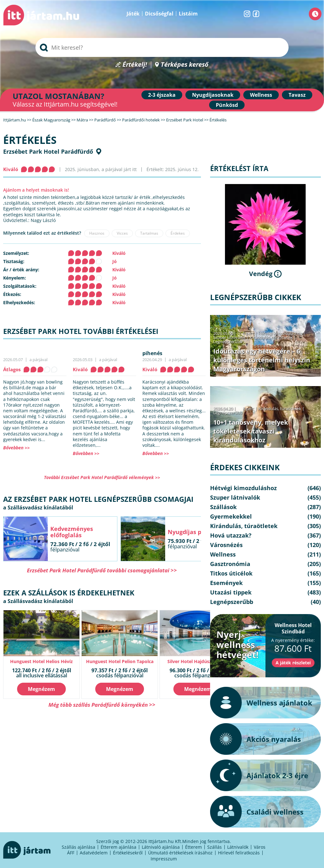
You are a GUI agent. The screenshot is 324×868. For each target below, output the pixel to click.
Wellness (261, 95)
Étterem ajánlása (118, 847)
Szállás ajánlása (78, 847)
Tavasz (297, 95)
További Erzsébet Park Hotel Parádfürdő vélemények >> (102, 477)
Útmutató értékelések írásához (180, 853)
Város (260, 847)
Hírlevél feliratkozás (239, 853)
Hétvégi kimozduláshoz (280, 333)
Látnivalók (238, 847)
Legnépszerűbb (228, 342)
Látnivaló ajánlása (161, 847)
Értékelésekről (128, 853)
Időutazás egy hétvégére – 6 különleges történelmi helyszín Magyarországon (262, 360)
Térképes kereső (185, 65)
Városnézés (226, 545)
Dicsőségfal (159, 14)
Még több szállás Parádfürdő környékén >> (102, 705)
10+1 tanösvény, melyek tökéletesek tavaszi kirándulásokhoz (251, 431)
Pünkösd (227, 105)
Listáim (188, 14)
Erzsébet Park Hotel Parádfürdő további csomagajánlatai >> (102, 570)
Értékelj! (135, 65)
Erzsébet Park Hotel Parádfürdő (48, 151)
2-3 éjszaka (162, 95)
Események (226, 583)
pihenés (152, 353)
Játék (133, 14)
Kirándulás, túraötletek (271, 337)
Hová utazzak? (231, 535)
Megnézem (41, 689)
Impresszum (164, 859)
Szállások (223, 507)
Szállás (215, 847)
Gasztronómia (230, 564)
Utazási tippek (231, 592)
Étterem (193, 847)
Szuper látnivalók (229, 337)
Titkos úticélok (231, 573)
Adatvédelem (94, 853)
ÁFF (71, 853)
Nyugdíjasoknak (213, 95)
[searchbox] (162, 47)
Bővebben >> (16, 448)
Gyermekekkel (231, 516)
